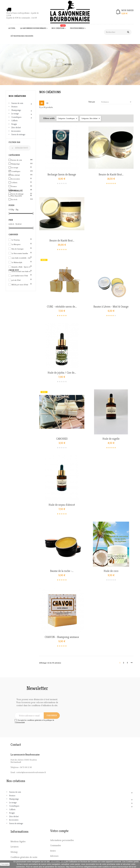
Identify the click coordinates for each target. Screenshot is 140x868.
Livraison (14, 847)
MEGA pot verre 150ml (22, 285)
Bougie (14, 124)
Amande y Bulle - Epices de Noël (22, 267)
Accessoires (16, 131)
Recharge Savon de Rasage (62, 175)
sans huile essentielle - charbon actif (22, 258)
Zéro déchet (16, 127)
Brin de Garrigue (22, 249)
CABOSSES (62, 439)
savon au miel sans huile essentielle (22, 271)
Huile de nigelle (111, 439)
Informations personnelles (62, 840)
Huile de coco (111, 571)
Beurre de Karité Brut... (111, 175)
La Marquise (22, 244)
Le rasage (15, 114)
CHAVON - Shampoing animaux (62, 637)
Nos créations (17, 96)
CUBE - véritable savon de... (62, 307)
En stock (21, 199)
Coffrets (14, 121)
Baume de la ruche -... (62, 571)
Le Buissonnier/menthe (22, 253)
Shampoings (16, 110)
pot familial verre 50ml (22, 276)
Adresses (54, 856)
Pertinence (117, 102)
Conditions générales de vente (24, 857)
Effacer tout (20, 148)
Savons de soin (17, 103)
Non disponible (21, 196)
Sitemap (14, 852)
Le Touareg (22, 240)
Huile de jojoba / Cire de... (62, 373)
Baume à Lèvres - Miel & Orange (111, 307)
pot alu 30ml (22, 280)
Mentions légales (18, 841)
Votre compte (59, 831)
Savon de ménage (18, 134)
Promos (14, 107)
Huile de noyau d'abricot (62, 505)
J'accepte (5, 864)
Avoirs (53, 851)
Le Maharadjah (22, 262)
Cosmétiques (16, 117)
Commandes (56, 845)
